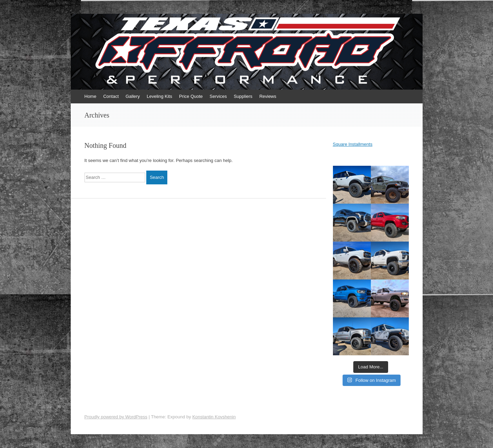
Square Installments (353, 144)
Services (218, 96)
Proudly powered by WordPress (116, 417)
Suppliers (243, 96)
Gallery (133, 96)
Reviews (268, 96)
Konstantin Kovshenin (214, 417)
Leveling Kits (159, 96)
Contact (111, 96)
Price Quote (191, 96)
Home (91, 96)
